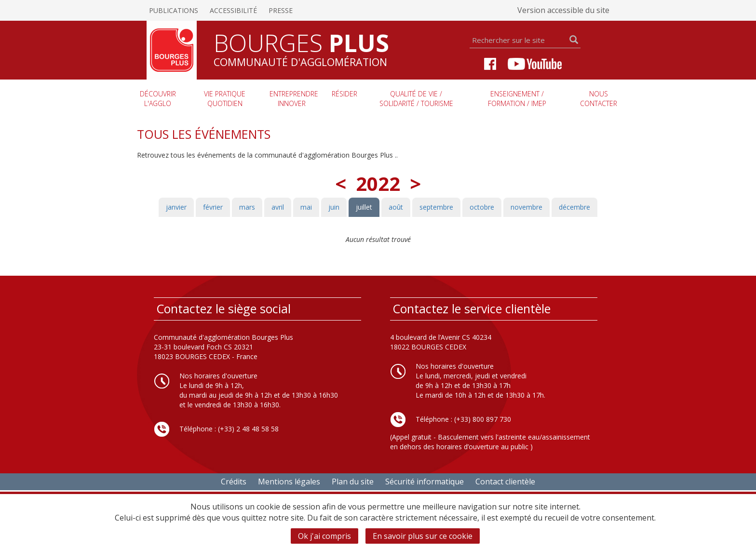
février (213, 207)
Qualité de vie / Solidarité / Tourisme (416, 99)
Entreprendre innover (294, 99)
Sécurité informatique (425, 482)
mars (247, 207)
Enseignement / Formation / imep (517, 99)
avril (278, 207)
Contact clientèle (505, 482)
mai (306, 207)
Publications (174, 10)
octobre (482, 207)
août (396, 207)
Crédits (234, 482)
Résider (344, 94)
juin (334, 207)
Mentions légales (289, 482)
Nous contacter (599, 99)
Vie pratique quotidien (225, 99)
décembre (574, 207)
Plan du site (353, 482)
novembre (526, 207)
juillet (364, 207)
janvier (176, 207)
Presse (281, 10)
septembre (436, 207)
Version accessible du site (563, 10)
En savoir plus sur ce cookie (423, 536)
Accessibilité (233, 10)
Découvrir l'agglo (158, 99)
